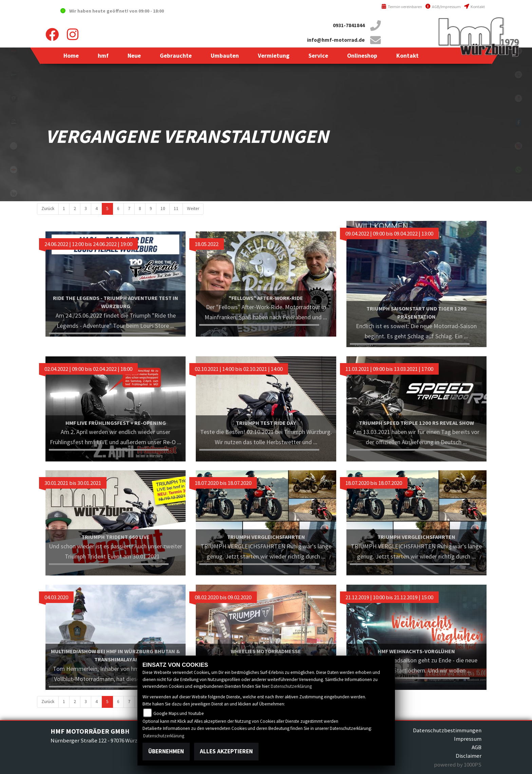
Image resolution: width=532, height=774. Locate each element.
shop (14, 193)
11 (176, 209)
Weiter (193, 209)
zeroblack (14, 122)
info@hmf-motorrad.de (336, 40)
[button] (103, 56)
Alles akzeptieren (226, 751)
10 (163, 209)
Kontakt (474, 7)
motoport (14, 170)
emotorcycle (14, 146)
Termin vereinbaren (402, 7)
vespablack (14, 75)
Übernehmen (166, 751)
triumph (14, 98)
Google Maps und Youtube (179, 713)
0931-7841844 (349, 25)
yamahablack (14, 51)
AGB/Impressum (443, 7)
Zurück (48, 209)
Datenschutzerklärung (291, 686)
